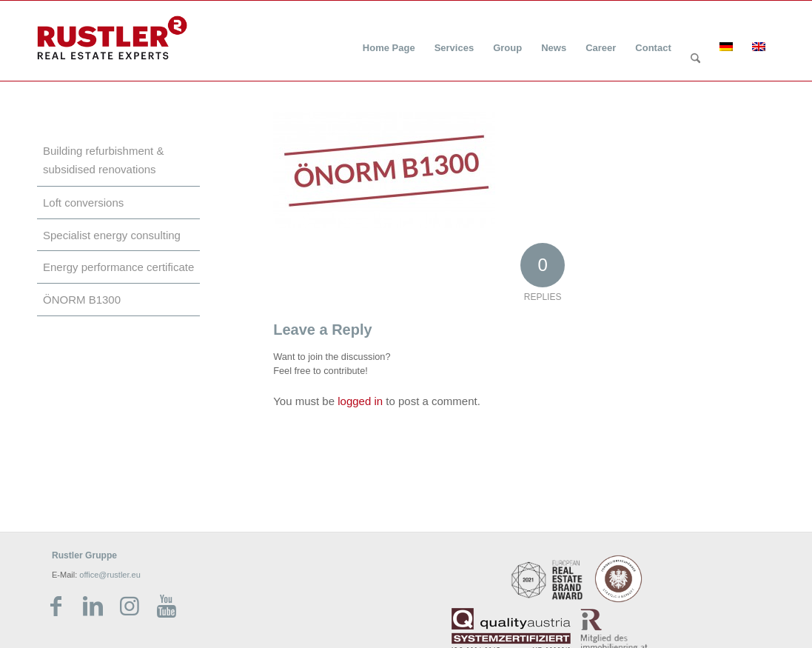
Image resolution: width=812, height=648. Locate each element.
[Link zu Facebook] (56, 607)
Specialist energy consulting (112, 235)
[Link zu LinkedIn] (93, 607)
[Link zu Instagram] (130, 607)
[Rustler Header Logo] (112, 38)
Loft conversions (83, 203)
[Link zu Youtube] (167, 607)
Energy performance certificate (118, 267)
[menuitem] (389, 39)
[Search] (695, 59)
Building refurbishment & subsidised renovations (103, 160)
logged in (360, 401)
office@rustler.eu (110, 575)
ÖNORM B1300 (82, 300)
